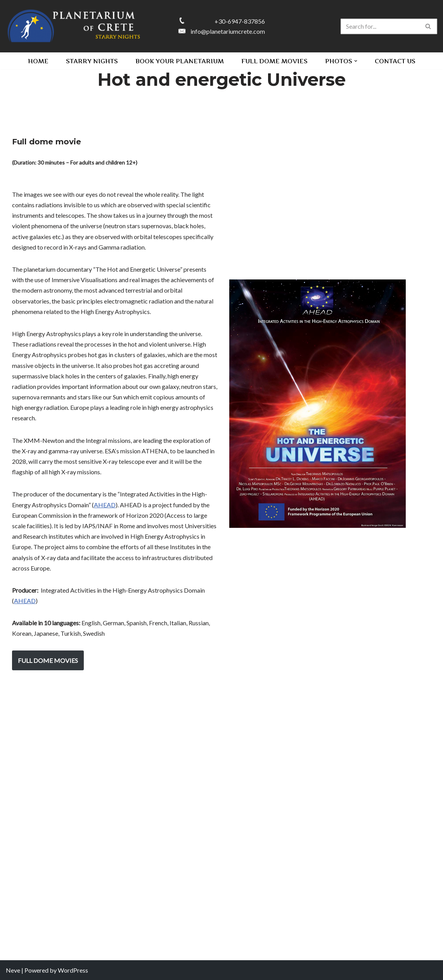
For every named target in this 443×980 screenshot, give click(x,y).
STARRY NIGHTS (92, 61)
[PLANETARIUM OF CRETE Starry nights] (74, 26)
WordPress (73, 970)
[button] (356, 61)
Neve (13, 970)
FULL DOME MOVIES (274, 61)
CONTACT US (395, 61)
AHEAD (105, 505)
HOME (38, 61)
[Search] (380, 26)
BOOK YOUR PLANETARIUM (180, 61)
